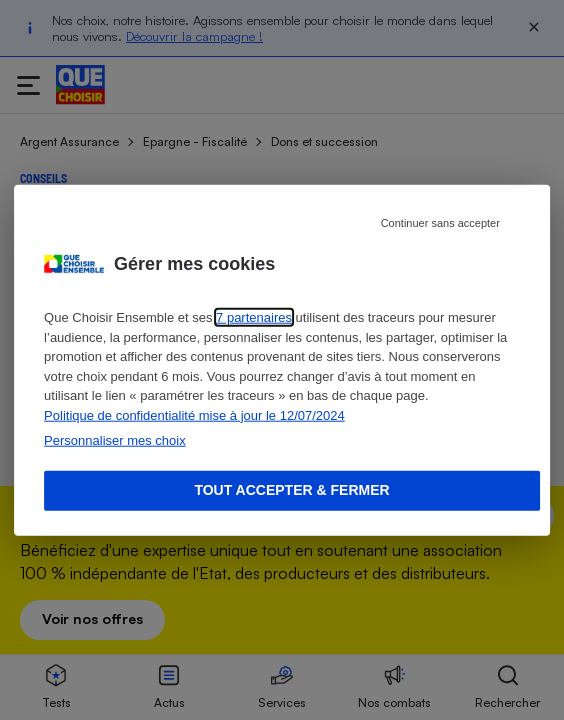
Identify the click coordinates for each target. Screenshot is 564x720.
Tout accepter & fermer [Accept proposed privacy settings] (291, 490)
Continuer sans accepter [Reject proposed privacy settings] (440, 223)
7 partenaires (254, 317)
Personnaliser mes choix (115, 440)
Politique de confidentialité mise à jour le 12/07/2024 (194, 414)
